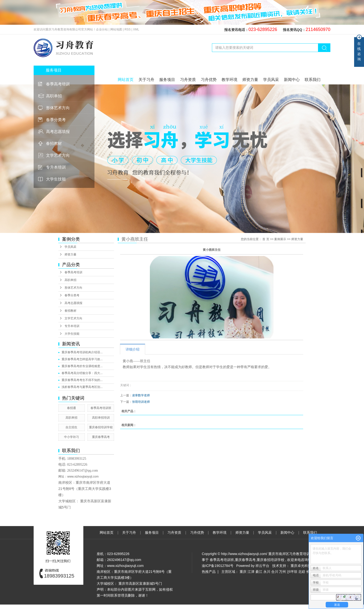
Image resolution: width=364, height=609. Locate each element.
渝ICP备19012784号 (218, 566)
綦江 (259, 572)
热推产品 (209, 572)
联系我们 (313, 80)
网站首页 (126, 80)
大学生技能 (56, 179)
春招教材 (54, 143)
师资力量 (250, 80)
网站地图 (117, 29)
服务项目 (167, 80)
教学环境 (229, 80)
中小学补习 (71, 437)
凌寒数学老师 (141, 395)
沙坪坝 (292, 572)
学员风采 (271, 80)
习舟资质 (188, 80)
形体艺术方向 (58, 108)
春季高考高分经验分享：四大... (82, 373)
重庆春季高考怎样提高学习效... (82, 359)
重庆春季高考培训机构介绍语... (82, 352)
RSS (128, 29)
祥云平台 (262, 566)
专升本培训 (56, 167)
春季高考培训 (58, 84)
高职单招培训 (101, 418)
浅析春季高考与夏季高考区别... (82, 387)
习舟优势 (209, 80)
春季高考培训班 (101, 408)
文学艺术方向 (58, 155)
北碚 (302, 572)
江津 (251, 572)
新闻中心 (292, 80)
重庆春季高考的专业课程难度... (82, 366)
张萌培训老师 (141, 402)
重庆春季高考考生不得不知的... (82, 380)
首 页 (266, 239)
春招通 (71, 408)
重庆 (243, 572)
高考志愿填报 (58, 132)
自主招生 (71, 427)
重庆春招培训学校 (101, 427)
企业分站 (102, 29)
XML (136, 29)
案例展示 (280, 239)
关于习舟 (146, 80)
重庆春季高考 (101, 437)
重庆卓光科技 (301, 566)
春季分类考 (56, 120)
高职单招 (54, 96)
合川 (275, 572)
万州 (282, 572)
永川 (267, 572)
